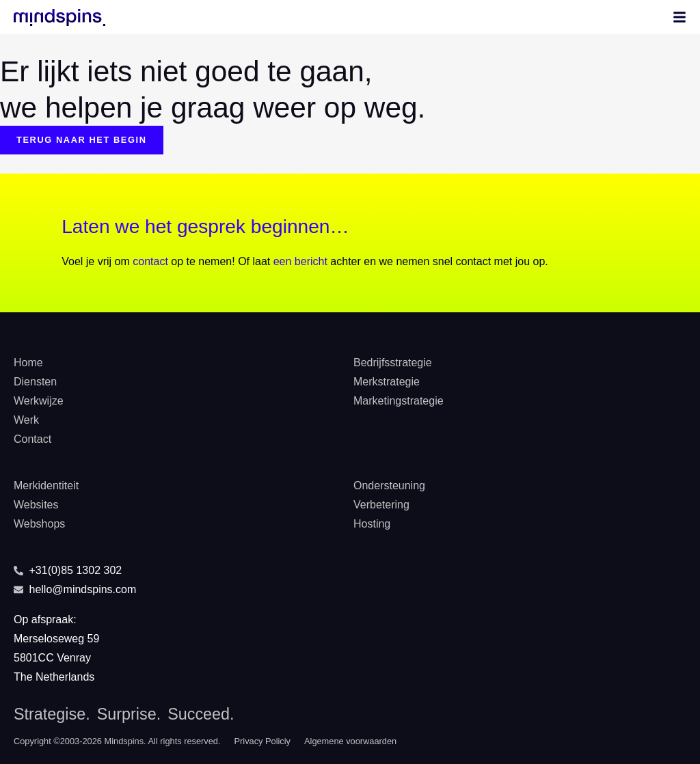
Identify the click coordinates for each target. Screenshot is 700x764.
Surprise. (129, 714)
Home (28, 363)
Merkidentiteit (46, 486)
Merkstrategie (387, 382)
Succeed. (201, 714)
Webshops (39, 524)
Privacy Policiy (263, 741)
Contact (32, 439)
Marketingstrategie (399, 401)
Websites (36, 505)
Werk (26, 420)
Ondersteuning (389, 486)
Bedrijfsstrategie (393, 363)
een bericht (300, 261)
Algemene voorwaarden (350, 741)
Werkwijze (39, 401)
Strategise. (52, 714)
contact (150, 261)
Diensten (35, 382)
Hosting (372, 524)
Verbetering (381, 505)
